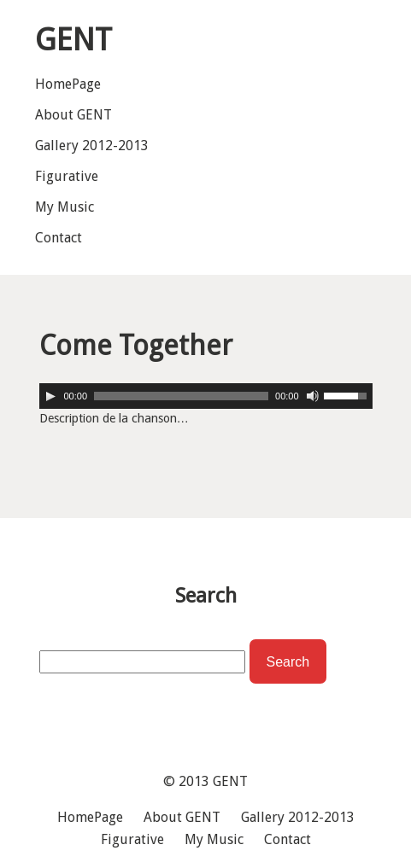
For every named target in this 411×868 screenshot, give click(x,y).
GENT (230, 781)
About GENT (73, 115)
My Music (65, 207)
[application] (206, 396)
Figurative (67, 176)
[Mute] (313, 396)
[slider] (181, 396)
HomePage (68, 84)
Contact (59, 238)
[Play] (50, 396)
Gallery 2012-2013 (92, 146)
